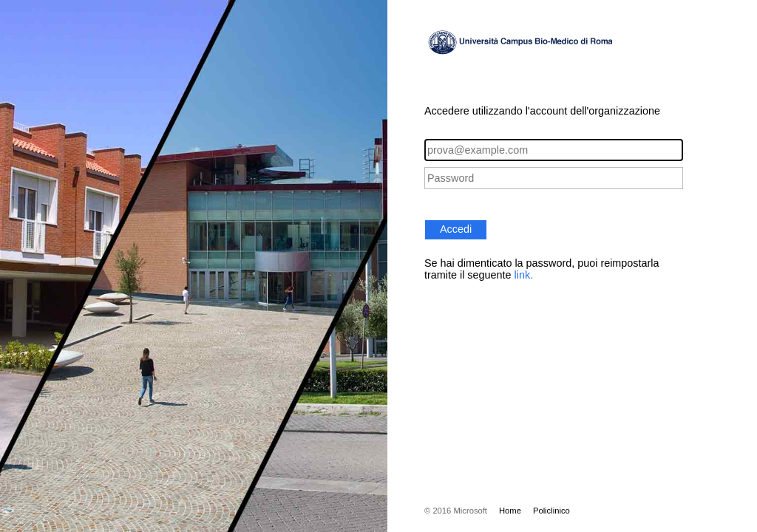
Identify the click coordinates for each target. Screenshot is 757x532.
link (523, 275)
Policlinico (551, 511)
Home (510, 511)
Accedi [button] (456, 229)
